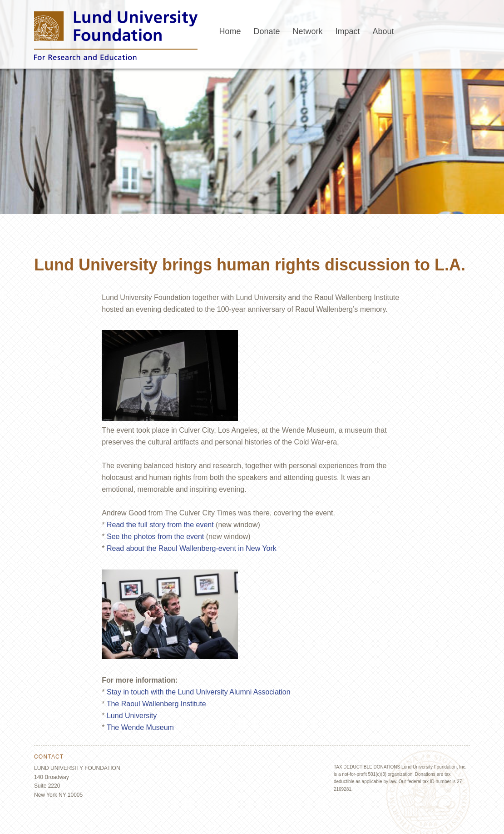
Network (308, 31)
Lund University (132, 716)
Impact (348, 31)
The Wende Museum (140, 727)
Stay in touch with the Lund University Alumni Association (199, 692)
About (383, 31)
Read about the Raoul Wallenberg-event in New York (192, 548)
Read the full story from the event (160, 525)
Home (230, 31)
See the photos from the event (155, 537)
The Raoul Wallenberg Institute (156, 704)
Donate (267, 31)
